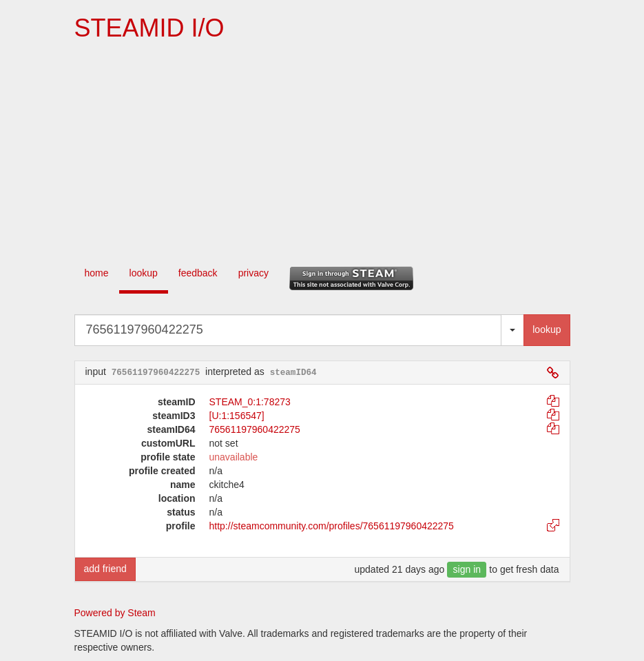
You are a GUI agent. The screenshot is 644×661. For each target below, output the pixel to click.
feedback (198, 273)
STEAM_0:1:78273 (250, 402)
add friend (105, 569)
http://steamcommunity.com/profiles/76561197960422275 (332, 526)
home (97, 273)
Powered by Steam (115, 613)
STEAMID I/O (149, 28)
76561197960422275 (255, 429)
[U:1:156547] (237, 416)
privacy (253, 273)
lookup (144, 273)
